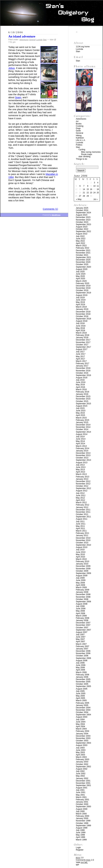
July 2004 (80, 719)
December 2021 (83, 250)
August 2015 (82, 406)
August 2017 (82, 349)
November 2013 (83, 455)
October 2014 (82, 429)
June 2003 (81, 750)
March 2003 (81, 757)
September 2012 (83, 488)
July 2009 (80, 578)
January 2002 (82, 778)
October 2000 (82, 804)
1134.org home (83, 47)
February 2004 (82, 731)
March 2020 (81, 281)
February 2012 (82, 505)
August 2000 (82, 809)
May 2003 (80, 752)
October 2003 (82, 741)
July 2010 (80, 550)
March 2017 (81, 361)
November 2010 (83, 540)
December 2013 (83, 453)
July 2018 (80, 323)
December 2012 (83, 481)
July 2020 (80, 272)
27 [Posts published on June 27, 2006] (80, 196)
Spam (18, 97)
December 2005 (83, 679)
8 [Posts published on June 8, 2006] (88, 186)
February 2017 (82, 363)
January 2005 (82, 705)
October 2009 (82, 571)
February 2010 (82, 561)
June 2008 (81, 609)
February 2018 (82, 335)
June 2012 (81, 496)
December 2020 (83, 260)
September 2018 (83, 319)
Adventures (24, 40)
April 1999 (80, 837)
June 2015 (81, 411)
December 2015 (83, 396)
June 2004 (81, 722)
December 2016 (83, 368)
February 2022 (82, 248)
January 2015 (82, 422)
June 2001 (81, 792)
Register (80, 850)
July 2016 (80, 380)
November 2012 (83, 484)
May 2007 (80, 639)
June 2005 (81, 694)
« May (79, 199)
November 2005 (83, 682)
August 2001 (82, 788)
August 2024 (82, 215)
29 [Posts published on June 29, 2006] (88, 196)
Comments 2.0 (85, 860)
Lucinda (39, 40)
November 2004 (83, 710)
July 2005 (80, 691)
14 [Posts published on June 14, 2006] (84, 189)
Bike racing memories (91, 152)
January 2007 (82, 649)
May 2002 (80, 776)
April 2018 (80, 331)
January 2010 (82, 564)
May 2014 (80, 441)
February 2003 (82, 759)
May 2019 (80, 302)
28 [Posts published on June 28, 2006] (84, 196)
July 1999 (80, 830)
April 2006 (80, 670)
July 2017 (80, 352)
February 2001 (82, 800)
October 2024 (82, 210)
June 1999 (81, 833)
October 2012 (82, 486)
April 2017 (80, 359)
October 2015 (82, 401)
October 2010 (82, 543)
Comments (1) (50, 209)
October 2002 (82, 764)
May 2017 (80, 356)
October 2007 (82, 628)
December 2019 (83, 286)
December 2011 (83, 510)
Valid (82, 862)
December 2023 (83, 217)
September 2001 (83, 785)
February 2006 (82, 675)
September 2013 (83, 460)
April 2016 (80, 387)
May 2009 (80, 583)
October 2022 (82, 229)
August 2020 (82, 269)
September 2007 (83, 630)
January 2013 (82, 479)
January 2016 (82, 394)
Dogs (78, 128)
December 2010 (83, 538)
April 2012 (80, 500)
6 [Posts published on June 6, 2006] (80, 186)
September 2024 (83, 213)
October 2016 (82, 373)
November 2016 (83, 371)
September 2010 (83, 545)
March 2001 (81, 797)
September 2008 (83, 602)
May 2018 (80, 328)
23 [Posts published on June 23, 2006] (91, 193)
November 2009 (83, 569)
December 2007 (83, 623)
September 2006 (83, 658)
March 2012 (81, 503)
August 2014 (82, 434)
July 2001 (80, 790)
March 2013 (81, 474)
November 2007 (83, 625)
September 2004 (83, 715)
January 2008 (82, 620)
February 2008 (82, 618)
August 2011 (82, 519)
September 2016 (83, 375)
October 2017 (82, 345)
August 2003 (82, 745)
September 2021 (83, 257)
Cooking (80, 126)
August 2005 (82, 689)
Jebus (11, 68)
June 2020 (81, 274)
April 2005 (80, 698)
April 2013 (80, 472)
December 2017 (83, 340)
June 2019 (81, 300)
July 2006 (80, 663)
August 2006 (82, 661)
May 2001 (80, 795)
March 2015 (81, 418)
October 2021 (82, 255)
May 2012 (80, 498)
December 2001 (83, 781)
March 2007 (81, 644)
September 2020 (83, 267)
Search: (79, 164)
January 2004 (82, 734)
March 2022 (81, 246)
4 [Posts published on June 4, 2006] (98, 183)
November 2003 (83, 738)
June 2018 (81, 326)
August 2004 (82, 717)
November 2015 (83, 399)
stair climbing (84, 157)
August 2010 (82, 547)
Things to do (81, 159)
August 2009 (82, 576)
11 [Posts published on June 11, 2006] (98, 186)
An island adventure (22, 36)
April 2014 (80, 444)
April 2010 (80, 557)
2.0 (80, 858)
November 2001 (83, 783)
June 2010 (81, 552)
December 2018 (83, 312)
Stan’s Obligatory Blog (52, 13)
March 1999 (81, 840)
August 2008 (82, 604)
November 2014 (83, 427)
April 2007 (80, 642)
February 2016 (82, 392)
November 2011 (83, 512)
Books (79, 124)
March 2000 (81, 814)
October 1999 (82, 823)
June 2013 (81, 467)
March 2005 (81, 700)
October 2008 (82, 599)
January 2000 (82, 818)
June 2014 (81, 439)
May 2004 (80, 724)
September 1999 (83, 826)
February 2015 (82, 420)
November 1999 (83, 821)
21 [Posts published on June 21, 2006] (84, 193)
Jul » (95, 199)
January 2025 (82, 208)
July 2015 (80, 408)
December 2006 (83, 651)
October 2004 (82, 712)
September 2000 (83, 807)
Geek (78, 131)
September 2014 (83, 432)
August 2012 (82, 491)
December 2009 (83, 566)
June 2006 (81, 665)
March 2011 (81, 531)
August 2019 (82, 295)
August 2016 (82, 378)
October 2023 (82, 222)
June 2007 (81, 637)
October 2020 (82, 264)
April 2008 (80, 613)
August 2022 (82, 234)
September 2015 (83, 404)
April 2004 (80, 726)
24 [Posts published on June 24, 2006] (94, 193)
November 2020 (83, 262)
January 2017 (82, 366)
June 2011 (81, 524)
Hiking (79, 136)
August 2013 (82, 463)
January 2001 (82, 802)
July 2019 (80, 298)
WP (77, 865)
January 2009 (82, 592)
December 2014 (83, 425)
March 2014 (81, 446)
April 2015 (80, 415)
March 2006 (81, 672)
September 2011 (83, 517)
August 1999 (82, 828)
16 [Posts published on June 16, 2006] (91, 189)
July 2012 (80, 493)
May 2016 (80, 385)
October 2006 (82, 656)
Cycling (82, 150)
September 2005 (83, 686)
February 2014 (82, 448)
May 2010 (80, 554)
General (32, 40)
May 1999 (80, 835)
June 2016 (81, 382)
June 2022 (81, 239)
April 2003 (80, 755)
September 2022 (83, 231)
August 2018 (82, 321)
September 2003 (83, 743)
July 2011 (80, 521)
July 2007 (80, 635)
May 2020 (80, 276)
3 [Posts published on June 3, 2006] (94, 183)
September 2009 (83, 573)
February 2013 (82, 477)
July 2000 (80, 811)
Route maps (87, 154)
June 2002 (81, 774)
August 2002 (82, 769)
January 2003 (82, 762)
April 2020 (80, 279)
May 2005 (80, 696)
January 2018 (82, 338)
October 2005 (82, 684)
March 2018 (81, 333)
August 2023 (82, 227)
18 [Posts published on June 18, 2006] (98, 189)
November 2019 (83, 288)
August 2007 (82, 632)
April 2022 (80, 243)
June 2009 (81, 580)
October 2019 (82, 290)
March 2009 (81, 587)
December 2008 (83, 594)
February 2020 (82, 283)
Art (77, 121)
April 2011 (80, 528)
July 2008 (80, 606)
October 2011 (82, 514)
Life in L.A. (81, 140)
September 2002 (83, 767)
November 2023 (83, 220)
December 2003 (83, 736)
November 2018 (83, 314)
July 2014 (80, 437)
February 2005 (82, 703)
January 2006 (82, 677)
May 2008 (80, 611)
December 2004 (83, 708)
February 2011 (82, 533)
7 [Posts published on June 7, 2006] (84, 186)
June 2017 (81, 354)
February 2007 (82, 646)
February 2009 (82, 590)
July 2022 (80, 236)
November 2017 (83, 342)
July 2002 (80, 771)
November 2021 (83, 253)
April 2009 (80, 585)
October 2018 (82, 316)
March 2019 (81, 307)
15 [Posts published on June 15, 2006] (88, 189)
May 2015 (80, 413)
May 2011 (80, 526)
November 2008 (83, 597)
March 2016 (81, 389)
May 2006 (80, 668)
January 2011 (82, 535)
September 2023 (83, 224)
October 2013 (82, 458)
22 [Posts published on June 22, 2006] (88, 193)
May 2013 (80, 470)
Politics (79, 145)
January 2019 (82, 309)
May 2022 (80, 241)
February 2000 (82, 816)
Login (78, 848)
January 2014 (82, 451)
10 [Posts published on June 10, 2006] (94, 186)
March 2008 (81, 616)
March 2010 (81, 559)
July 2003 (80, 748)
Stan (45, 40)
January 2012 (82, 507)
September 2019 (83, 293)
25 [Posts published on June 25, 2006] (98, 193)
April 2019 (80, 305)
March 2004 (81, 729)
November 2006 (83, 653)
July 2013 (80, 465)
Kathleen (80, 138)
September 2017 (83, 347)
